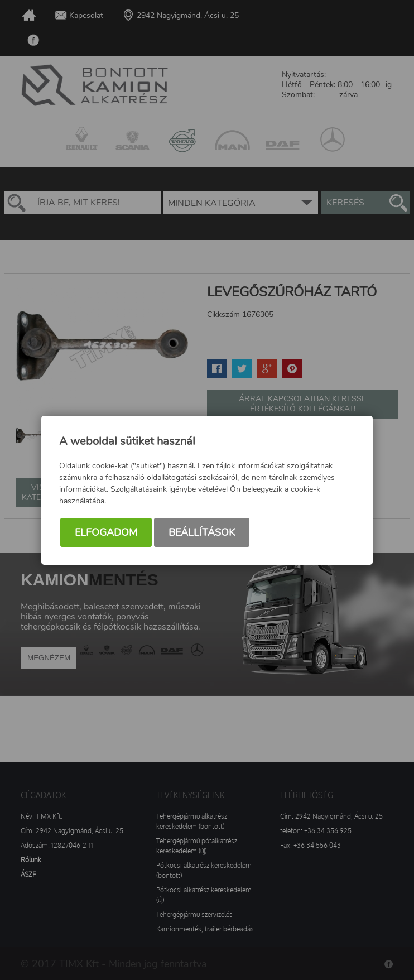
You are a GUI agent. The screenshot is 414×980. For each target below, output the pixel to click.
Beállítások (202, 532)
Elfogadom (106, 532)
